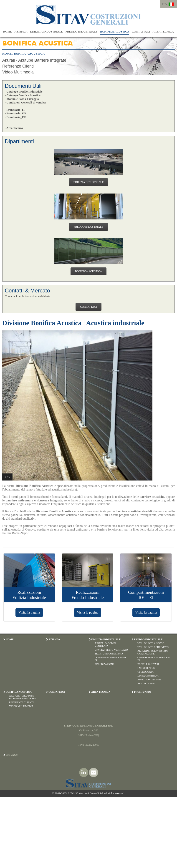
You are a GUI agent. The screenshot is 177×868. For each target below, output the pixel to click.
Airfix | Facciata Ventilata (106, 644)
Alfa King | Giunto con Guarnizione (153, 652)
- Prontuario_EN (15, 113)
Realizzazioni (104, 664)
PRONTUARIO (143, 692)
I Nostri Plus (146, 668)
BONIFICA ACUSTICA (115, 31)
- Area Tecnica (14, 128)
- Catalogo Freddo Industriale (24, 92)
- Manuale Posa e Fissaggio (22, 99)
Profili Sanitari (148, 664)
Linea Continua (148, 676)
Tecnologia (145, 672)
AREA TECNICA (163, 31)
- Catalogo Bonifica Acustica (23, 95)
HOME (8, 31)
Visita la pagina (29, 612)
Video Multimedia (18, 72)
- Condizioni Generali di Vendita (25, 102)
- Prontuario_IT (15, 110)
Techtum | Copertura (109, 654)
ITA (165, 4)
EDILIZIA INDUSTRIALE (46, 31)
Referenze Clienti (18, 66)
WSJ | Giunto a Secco (151, 643)
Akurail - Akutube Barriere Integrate (34, 60)
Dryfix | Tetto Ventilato (111, 650)
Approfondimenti (149, 679)
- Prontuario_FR (15, 117)
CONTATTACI (141, 31)
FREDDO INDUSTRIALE (82, 31)
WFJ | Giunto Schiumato (153, 647)
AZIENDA (21, 31)
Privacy (12, 755)
